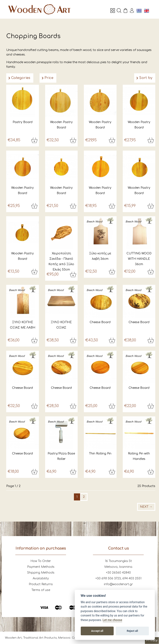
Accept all (97, 631)
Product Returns (41, 584)
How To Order (41, 561)
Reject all (132, 631)
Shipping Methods (41, 573)
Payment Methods (41, 567)
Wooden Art (39, 9)
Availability (41, 578)
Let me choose (113, 620)
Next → (146, 507)
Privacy (152, 640)
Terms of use (41, 590)
